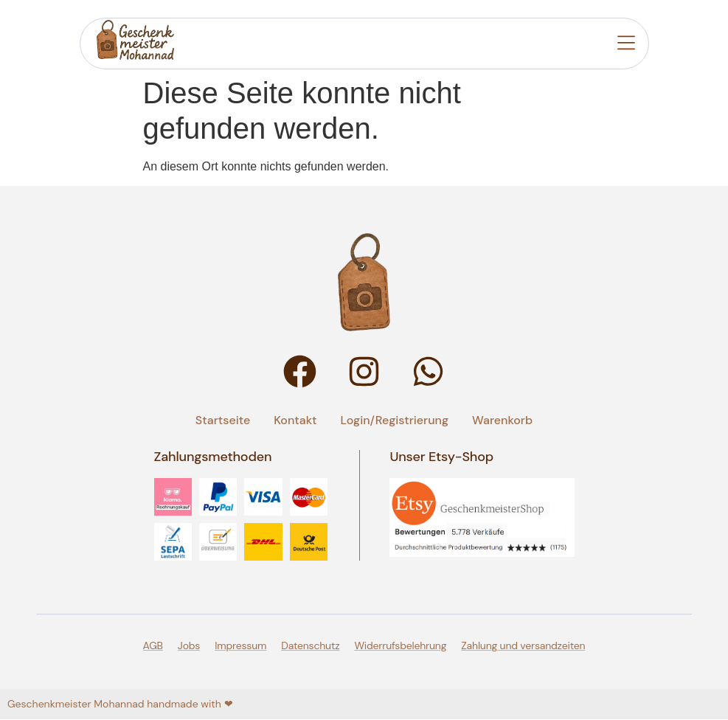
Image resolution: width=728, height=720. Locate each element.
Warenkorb (502, 420)
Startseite (223, 420)
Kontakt (295, 420)
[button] (626, 45)
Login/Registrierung (395, 420)
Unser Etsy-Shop (441, 457)
